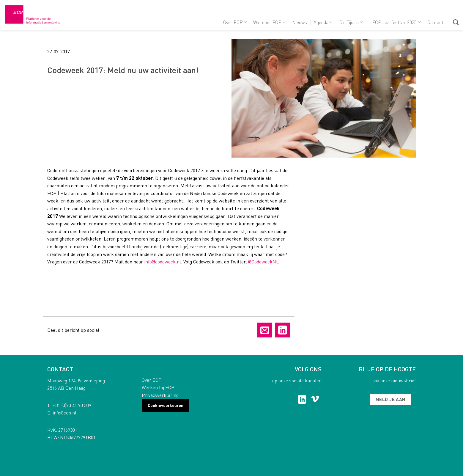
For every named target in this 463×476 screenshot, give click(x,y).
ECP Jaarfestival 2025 (396, 22)
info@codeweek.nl (163, 261)
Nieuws (300, 22)
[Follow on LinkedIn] (302, 400)
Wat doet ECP (269, 22)
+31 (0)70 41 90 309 (72, 405)
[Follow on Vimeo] (315, 400)
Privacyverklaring (160, 395)
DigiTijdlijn (351, 22)
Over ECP (235, 22)
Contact (435, 22)
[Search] (456, 22)
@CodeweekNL (263, 261)
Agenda (323, 22)
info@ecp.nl (64, 413)
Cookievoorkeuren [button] (166, 405)
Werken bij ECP (158, 387)
